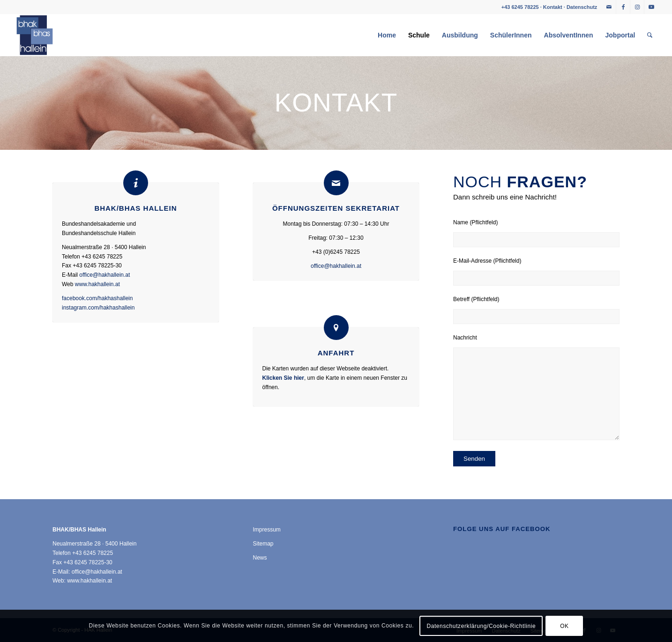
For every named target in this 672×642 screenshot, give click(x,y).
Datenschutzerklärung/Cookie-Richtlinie (481, 626)
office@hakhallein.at (105, 275)
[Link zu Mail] (609, 7)
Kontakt (553, 7)
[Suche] (650, 35)
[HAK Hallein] (35, 35)
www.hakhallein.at (97, 284)
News (260, 558)
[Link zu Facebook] (623, 7)
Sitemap (263, 544)
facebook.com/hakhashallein (97, 298)
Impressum (267, 530)
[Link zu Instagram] (637, 7)
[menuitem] (387, 35)
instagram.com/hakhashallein (98, 308)
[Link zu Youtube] (651, 7)
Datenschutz (582, 7)
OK (564, 626)
